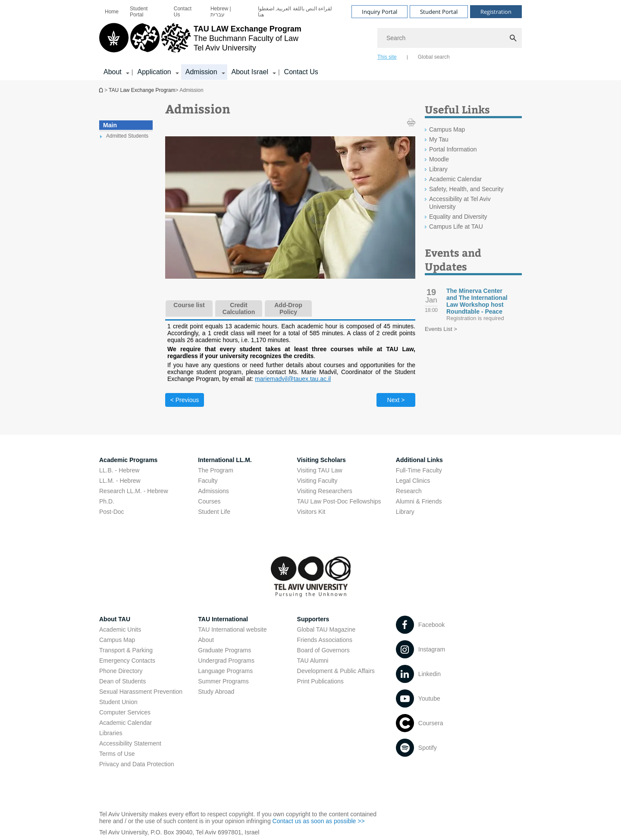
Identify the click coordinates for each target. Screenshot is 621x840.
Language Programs (225, 671)
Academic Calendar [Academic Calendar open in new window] (455, 179)
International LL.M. (225, 460)
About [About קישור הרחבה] (113, 72)
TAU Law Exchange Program (102, 90)
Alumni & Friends (419, 501)
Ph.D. (107, 501)
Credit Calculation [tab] (239, 308)
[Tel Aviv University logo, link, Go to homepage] (200, 41)
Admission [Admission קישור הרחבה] (201, 72)
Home (112, 12)
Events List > (441, 329)
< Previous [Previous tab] (185, 400)
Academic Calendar (125, 723)
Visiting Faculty (317, 481)
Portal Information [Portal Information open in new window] (453, 149)
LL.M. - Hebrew (120, 481)
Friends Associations (325, 640)
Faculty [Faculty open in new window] (208, 481)
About (206, 640)
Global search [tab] (434, 57)
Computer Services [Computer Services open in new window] (125, 712)
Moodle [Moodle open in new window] (439, 159)
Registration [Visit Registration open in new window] (496, 12)
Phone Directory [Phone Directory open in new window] (121, 671)
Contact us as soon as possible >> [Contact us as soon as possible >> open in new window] (319, 821)
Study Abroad (216, 692)
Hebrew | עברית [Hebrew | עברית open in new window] (221, 12)
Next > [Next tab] (396, 400)
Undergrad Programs (226, 661)
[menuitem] (112, 12)
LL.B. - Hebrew (119, 470)
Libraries (111, 733)
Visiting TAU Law (320, 470)
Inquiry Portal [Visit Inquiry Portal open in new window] (379, 12)
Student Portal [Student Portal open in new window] (139, 12)
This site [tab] (387, 57)
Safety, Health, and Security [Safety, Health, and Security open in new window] (466, 189)
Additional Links (419, 460)
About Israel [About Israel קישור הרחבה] (250, 72)
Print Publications (320, 681)
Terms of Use (117, 754)
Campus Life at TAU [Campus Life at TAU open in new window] (456, 227)
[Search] (450, 38)
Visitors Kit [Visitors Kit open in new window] (311, 512)
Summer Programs (223, 681)
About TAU (115, 619)
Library (405, 512)
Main (110, 125)
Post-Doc (112, 512)
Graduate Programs (224, 650)
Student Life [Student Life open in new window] (214, 512)
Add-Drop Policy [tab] (288, 308)
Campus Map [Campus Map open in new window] (447, 129)
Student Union (118, 702)
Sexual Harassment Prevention (141, 692)
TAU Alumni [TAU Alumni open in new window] (313, 661)
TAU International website (232, 629)
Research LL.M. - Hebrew (134, 491)
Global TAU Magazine (326, 629)
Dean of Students (122, 681)
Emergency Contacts (127, 661)
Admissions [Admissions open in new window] (213, 491)
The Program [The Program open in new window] (216, 470)
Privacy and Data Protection (137, 764)
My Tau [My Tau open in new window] (439, 139)
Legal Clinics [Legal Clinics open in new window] (413, 481)
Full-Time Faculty (419, 470)
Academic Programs (128, 460)
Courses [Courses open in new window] (209, 501)
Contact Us (183, 12)
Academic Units (120, 629)
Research (409, 491)
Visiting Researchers (325, 491)
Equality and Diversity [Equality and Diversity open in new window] (458, 217)
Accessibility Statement (130, 743)
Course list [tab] (189, 305)
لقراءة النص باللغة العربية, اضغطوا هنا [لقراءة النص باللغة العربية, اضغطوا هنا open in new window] (295, 12)
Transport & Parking (126, 650)
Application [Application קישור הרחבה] (154, 72)
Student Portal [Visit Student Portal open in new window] (439, 12)
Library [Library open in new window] (438, 169)
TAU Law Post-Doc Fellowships (339, 501)
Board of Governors (323, 650)
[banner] (310, 40)
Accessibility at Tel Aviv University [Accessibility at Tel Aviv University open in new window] (460, 203)
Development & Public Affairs (336, 671)
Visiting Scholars (321, 460)
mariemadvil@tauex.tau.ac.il (293, 379)
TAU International (223, 619)
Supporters (313, 619)
